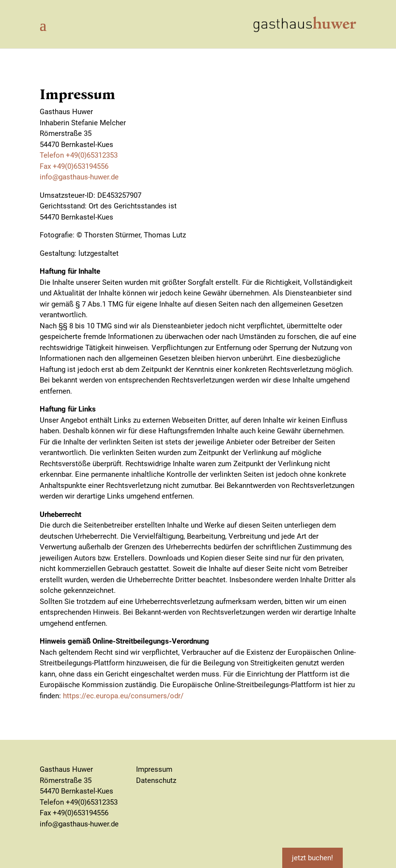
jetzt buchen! (312, 858)
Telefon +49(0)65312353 (79, 155)
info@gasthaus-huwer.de (79, 177)
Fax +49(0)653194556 (74, 166)
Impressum (154, 769)
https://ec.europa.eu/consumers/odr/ (123, 696)
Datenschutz (156, 780)
